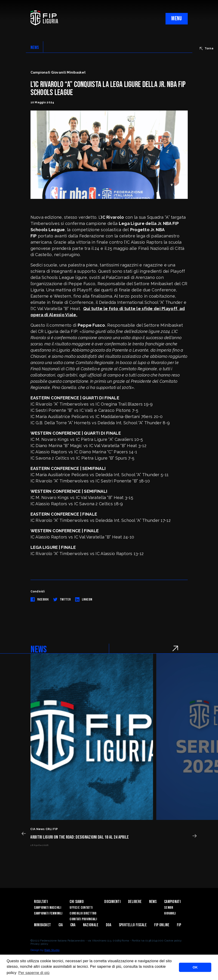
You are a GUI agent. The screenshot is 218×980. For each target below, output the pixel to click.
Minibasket (43, 925)
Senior (169, 908)
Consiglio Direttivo (83, 913)
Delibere (135, 902)
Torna (207, 48)
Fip (179, 925)
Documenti (112, 902)
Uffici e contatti (81, 908)
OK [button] (195, 967)
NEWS (35, 48)
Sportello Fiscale (133, 925)
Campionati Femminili (48, 913)
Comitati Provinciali (83, 919)
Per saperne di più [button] (34, 973)
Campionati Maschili (48, 908)
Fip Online (162, 925)
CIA (61, 925)
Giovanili (170, 913)
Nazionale (91, 925)
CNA (73, 925)
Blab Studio (52, 950)
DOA (109, 925)
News (153, 902)
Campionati (172, 902)
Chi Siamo (77, 902)
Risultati (41, 902)
